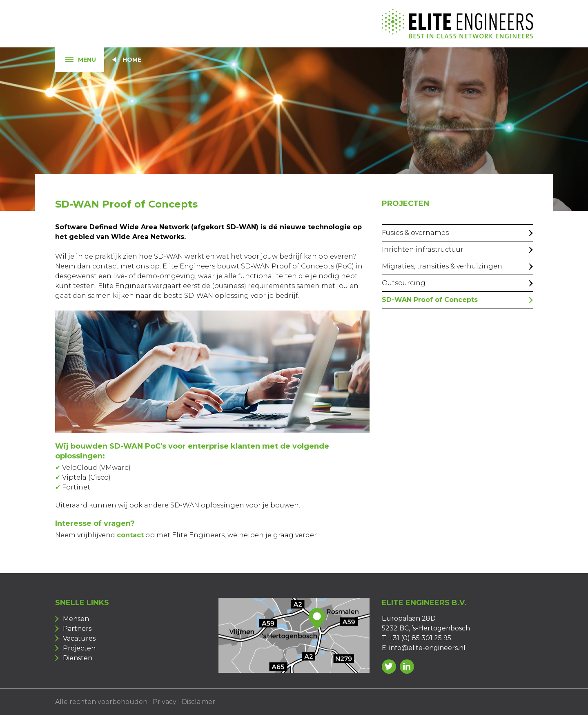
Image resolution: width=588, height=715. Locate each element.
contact (130, 535)
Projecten (79, 648)
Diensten (78, 658)
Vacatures (79, 638)
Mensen (76, 619)
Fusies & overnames (415, 233)
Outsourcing (404, 283)
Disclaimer (198, 702)
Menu (76, 60)
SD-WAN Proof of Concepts (430, 300)
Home (132, 60)
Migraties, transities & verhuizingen (442, 266)
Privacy (165, 702)
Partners (77, 629)
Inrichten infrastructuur (423, 249)
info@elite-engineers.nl (427, 648)
